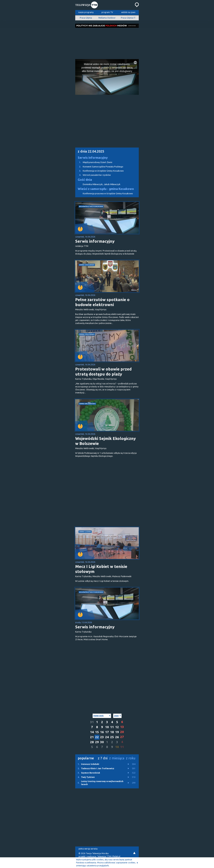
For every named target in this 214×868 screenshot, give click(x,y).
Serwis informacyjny (93, 158)
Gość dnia (85, 180)
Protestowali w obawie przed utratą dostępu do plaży (103, 372)
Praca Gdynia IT (128, 18)
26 (117, 737)
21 (92, 737)
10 (107, 727)
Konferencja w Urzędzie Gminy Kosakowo (99, 171)
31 (92, 722)
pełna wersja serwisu (88, 849)
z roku (131, 758)
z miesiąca (117, 758)
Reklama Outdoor (107, 18)
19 (117, 732)
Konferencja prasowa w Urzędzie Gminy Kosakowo (108, 194)
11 (112, 727)
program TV (107, 12)
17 (107, 732)
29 (97, 742)
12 (117, 727)
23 (102, 737)
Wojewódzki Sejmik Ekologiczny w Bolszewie (105, 441)
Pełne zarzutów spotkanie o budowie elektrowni (102, 302)
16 (102, 732)
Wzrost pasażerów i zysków (93, 175)
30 (102, 742)
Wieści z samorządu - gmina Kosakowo (106, 189)
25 (112, 737)
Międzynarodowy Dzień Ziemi (94, 162)
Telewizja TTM (104, 856)
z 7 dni (103, 758)
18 (112, 732)
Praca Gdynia (86, 18)
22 (97, 737)
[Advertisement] (107, 42)
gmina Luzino (85, 532)
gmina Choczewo (87, 265)
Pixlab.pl (116, 856)
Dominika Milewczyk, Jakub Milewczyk (102, 184)
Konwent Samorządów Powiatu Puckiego (99, 167)
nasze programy (86, 12)
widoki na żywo (128, 12)
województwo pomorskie (91, 206)
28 (92, 742)
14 (92, 732)
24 (107, 737)
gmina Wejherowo (87, 404)
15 (97, 732)
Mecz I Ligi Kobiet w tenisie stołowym (101, 569)
